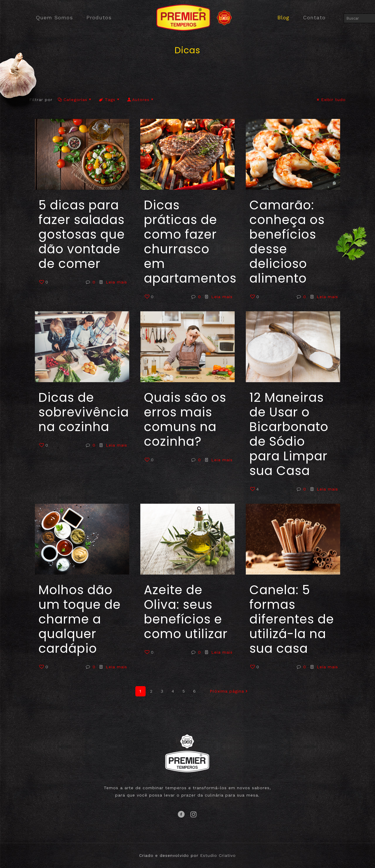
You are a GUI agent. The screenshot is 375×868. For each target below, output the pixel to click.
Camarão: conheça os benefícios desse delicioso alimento (287, 242)
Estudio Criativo (218, 855)
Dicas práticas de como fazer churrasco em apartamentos (190, 242)
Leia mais (116, 282)
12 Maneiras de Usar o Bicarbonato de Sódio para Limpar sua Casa (289, 434)
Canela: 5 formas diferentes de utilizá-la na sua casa (292, 619)
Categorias (75, 100)
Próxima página (230, 691)
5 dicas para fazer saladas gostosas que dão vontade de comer (82, 234)
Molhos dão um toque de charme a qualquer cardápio (80, 619)
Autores (141, 100)
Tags (110, 100)
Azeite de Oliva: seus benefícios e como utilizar (186, 612)
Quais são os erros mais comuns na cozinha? (185, 420)
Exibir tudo (330, 100)
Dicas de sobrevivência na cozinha (84, 412)
